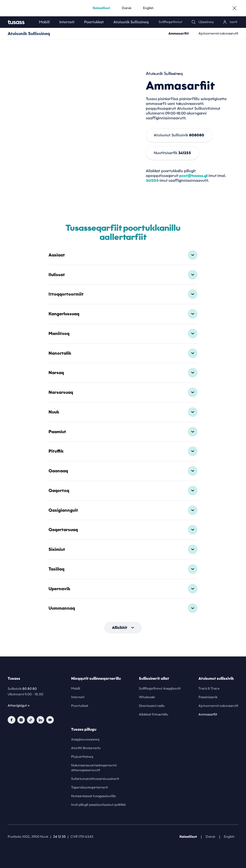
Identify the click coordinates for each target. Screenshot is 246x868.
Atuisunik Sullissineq (131, 22)
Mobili (44, 22)
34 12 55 (59, 837)
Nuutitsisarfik (172, 153)
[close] (234, 8)
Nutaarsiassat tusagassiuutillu (94, 796)
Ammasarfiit (179, 33)
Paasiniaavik (208, 697)
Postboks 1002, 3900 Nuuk (28, 837)
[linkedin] (40, 720)
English (148, 8)
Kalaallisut (101, 8)
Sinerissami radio (152, 706)
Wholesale (147, 697)
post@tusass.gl (193, 176)
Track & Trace (209, 689)
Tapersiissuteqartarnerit (89, 787)
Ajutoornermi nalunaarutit (218, 33)
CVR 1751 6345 (82, 837)
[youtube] (50, 720)
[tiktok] (31, 720)
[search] (203, 22)
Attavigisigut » (19, 706)
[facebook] (12, 720)
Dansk (127, 8)
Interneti (67, 22)
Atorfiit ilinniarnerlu (86, 748)
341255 (152, 180)
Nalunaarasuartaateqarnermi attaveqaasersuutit (94, 768)
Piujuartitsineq (82, 757)
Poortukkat (94, 22)
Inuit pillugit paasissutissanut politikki (98, 805)
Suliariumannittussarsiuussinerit (95, 779)
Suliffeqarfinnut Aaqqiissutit (160, 689)
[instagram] (21, 720)
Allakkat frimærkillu (154, 714)
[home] (21, 22)
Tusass (14, 678)
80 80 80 (30, 689)
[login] (230, 22)
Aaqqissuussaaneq (85, 739)
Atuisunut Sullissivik (179, 135)
